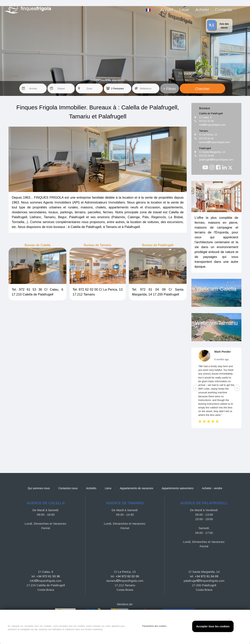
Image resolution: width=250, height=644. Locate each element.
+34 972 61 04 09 (206, 576)
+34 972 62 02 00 (127, 576)
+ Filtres (169, 89)
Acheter (202, 10)
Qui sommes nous (39, 488)
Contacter (224, 10)
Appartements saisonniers (178, 488)
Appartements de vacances (137, 488)
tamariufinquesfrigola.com (215, 142)
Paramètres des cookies (154, 626)
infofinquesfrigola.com (212, 125)
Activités (91, 488)
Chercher (202, 89)
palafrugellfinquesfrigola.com (216, 160)
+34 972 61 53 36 (48, 576)
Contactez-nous (68, 488)
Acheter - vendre (212, 488)
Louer (184, 10)
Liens (108, 488)
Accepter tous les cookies (213, 626)
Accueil (167, 10)
